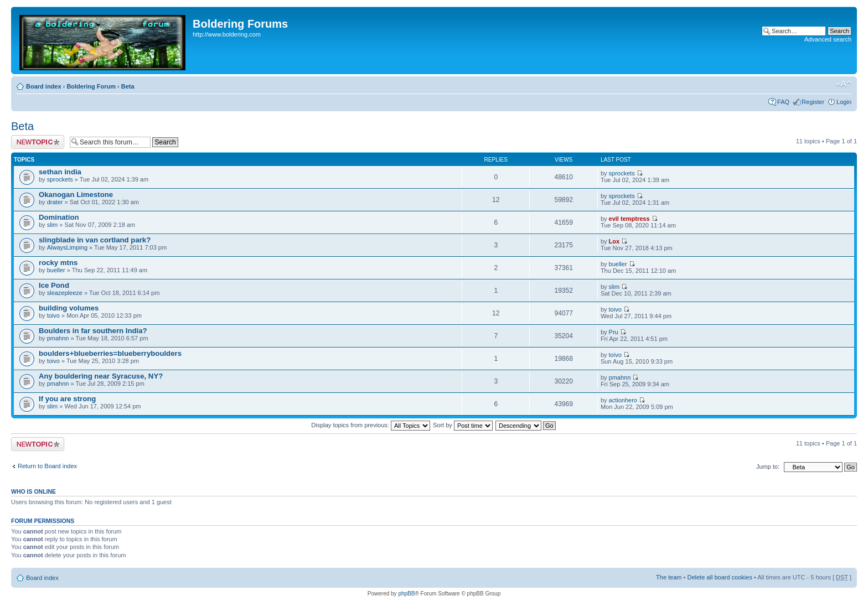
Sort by (463, 425)
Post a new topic (38, 142)
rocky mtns (58, 263)
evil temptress (629, 219)
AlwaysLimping (67, 247)
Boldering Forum (91, 86)
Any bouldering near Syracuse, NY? (101, 376)
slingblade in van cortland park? (95, 240)
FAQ (783, 102)
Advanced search (828, 39)
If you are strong (67, 399)
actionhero (623, 400)
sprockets (60, 179)
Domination (59, 217)
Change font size (843, 84)
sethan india (60, 172)
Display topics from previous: (371, 425)
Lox (614, 241)
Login (844, 102)
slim (53, 225)
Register (813, 102)
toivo (53, 315)
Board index (44, 86)
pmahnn (58, 338)
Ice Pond (54, 285)
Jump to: (768, 467)
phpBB (406, 594)
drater (55, 202)
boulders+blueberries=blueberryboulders (110, 353)
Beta (128, 86)
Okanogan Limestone (76, 195)
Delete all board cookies (719, 577)
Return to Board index (47, 466)
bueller (56, 270)
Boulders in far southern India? (93, 331)
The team (669, 577)
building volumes (69, 308)
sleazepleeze (65, 293)
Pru (614, 332)
